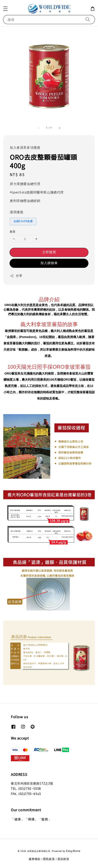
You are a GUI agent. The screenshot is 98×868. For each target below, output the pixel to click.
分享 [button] (16, 276)
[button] (5, 9)
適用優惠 (17, 212)
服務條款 (35, 859)
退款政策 (63, 859)
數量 (13, 232)
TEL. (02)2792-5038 (26, 789)
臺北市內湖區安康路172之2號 (32, 784)
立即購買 (49, 252)
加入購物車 (49, 263)
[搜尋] (88, 19)
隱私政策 (49, 859)
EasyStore (73, 851)
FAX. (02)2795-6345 (26, 794)
